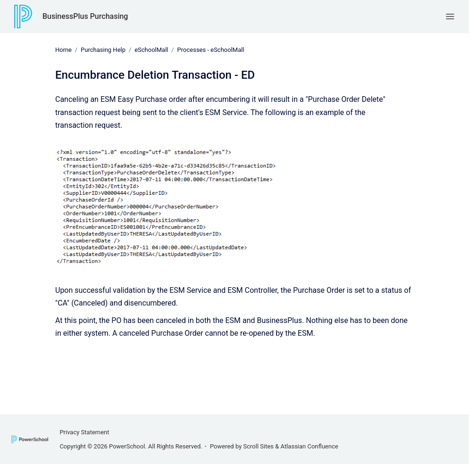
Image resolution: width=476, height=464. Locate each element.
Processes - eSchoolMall (211, 50)
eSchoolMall (151, 50)
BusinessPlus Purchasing (85, 16)
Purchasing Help (103, 50)
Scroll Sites (259, 446)
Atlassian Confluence (309, 446)
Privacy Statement (84, 432)
